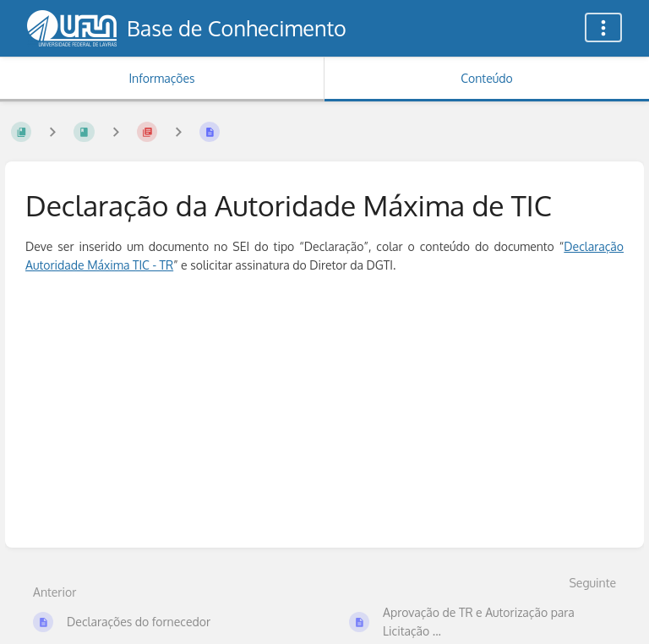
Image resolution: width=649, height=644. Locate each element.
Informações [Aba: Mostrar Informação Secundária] (161, 78)
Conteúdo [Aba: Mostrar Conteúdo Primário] (486, 78)
